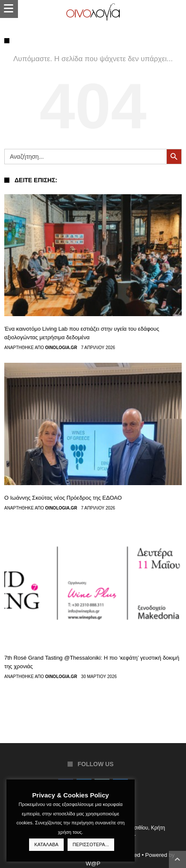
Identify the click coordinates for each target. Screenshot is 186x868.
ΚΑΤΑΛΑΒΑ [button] (46, 844)
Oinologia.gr (61, 348)
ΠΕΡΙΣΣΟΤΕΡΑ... (91, 844)
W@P (93, 864)
